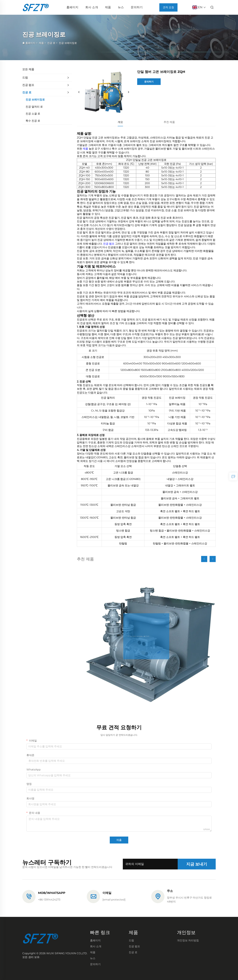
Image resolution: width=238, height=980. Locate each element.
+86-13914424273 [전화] (49, 900)
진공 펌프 (28, 85)
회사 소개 (92, 7)
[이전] (79, 92)
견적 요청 (168, 7)
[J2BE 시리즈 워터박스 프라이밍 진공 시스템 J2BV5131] (146, 636)
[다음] (128, 92)
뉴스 (121, 7)
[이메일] (114, 900)
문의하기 (137, 7)
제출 (119, 840)
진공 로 (51, 43)
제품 (108, 7)
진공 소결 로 (33, 114)
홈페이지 (72, 7)
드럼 (25, 78)
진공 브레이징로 (68, 43)
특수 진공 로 (33, 121)
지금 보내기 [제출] (197, 864)
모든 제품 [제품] (28, 69)
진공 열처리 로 (34, 107)
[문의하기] (233, 476)
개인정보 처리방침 (188, 940)
